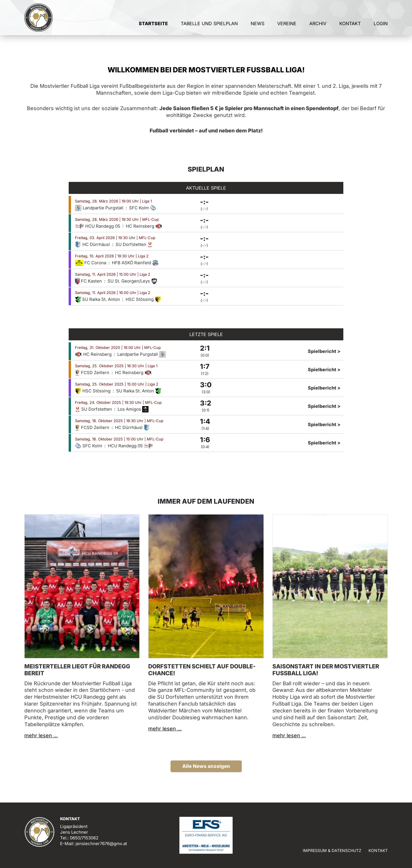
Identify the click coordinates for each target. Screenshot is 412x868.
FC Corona (91, 263)
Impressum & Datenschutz (332, 850)
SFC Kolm (143, 208)
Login (381, 28)
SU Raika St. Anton (98, 299)
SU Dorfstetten (134, 244)
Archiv (318, 28)
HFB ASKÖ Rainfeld (135, 263)
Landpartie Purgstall (100, 208)
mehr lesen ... (41, 735)
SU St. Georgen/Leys (132, 281)
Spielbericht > (324, 351)
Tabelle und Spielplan (209, 28)
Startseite (153, 28)
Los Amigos (133, 409)
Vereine (287, 28)
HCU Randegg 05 (98, 226)
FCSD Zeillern (93, 373)
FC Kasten (89, 281)
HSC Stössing (143, 299)
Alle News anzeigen (206, 766)
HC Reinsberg (144, 226)
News (257, 28)
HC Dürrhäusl (93, 244)
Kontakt (350, 28)
